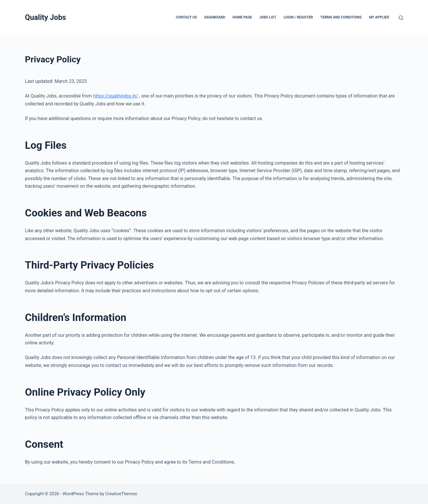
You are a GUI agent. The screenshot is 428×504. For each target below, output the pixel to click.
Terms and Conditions (341, 17)
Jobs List (268, 17)
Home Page (242, 17)
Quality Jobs (45, 17)
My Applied (379, 17)
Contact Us (186, 17)
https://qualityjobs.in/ (116, 96)
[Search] (401, 18)
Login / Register (298, 17)
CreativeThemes (121, 494)
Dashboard (215, 17)
